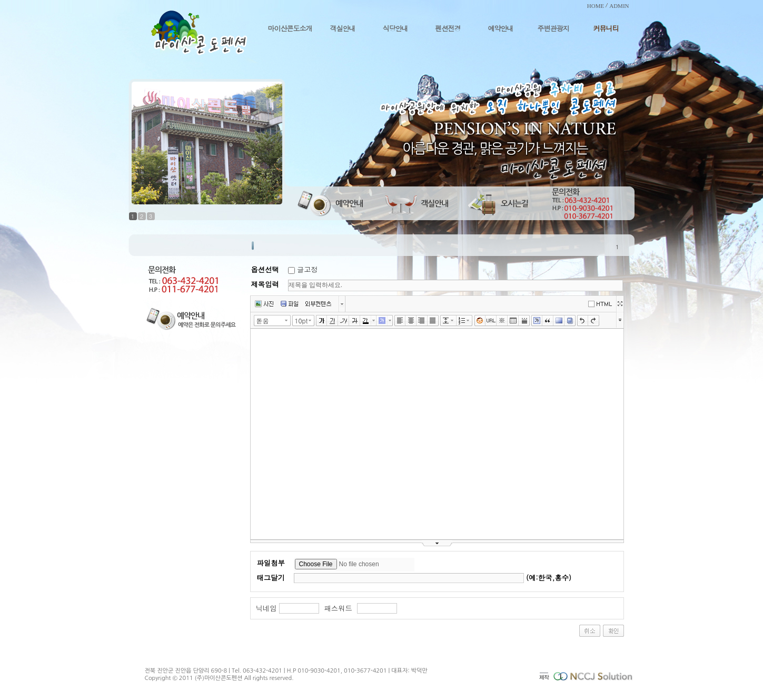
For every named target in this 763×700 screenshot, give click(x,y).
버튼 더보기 (342, 304)
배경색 (559, 321)
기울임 (344, 321)
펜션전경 (448, 28)
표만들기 (513, 321)
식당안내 (395, 28)
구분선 (524, 321)
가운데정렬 (411, 321)
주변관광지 (553, 28)
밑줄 (333, 321)
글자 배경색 (382, 321)
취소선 (355, 321)
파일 (289, 304)
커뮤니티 (606, 28)
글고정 (308, 269)
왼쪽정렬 (400, 321)
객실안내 (343, 28)
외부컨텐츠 (318, 304)
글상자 (537, 321)
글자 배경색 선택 (390, 321)
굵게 (321, 321)
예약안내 (501, 28)
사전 (570, 321)
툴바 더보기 (620, 319)
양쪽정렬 (433, 321)
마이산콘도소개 (290, 28)
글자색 (366, 321)
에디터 (602, 303)
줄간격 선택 (454, 321)
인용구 (548, 321)
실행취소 (583, 321)
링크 (491, 321)
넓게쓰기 (620, 304)
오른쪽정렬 (422, 321)
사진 (264, 304)
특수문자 (502, 321)
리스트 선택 (470, 321)
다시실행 (594, 321)
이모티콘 (480, 321)
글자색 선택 (374, 321)
